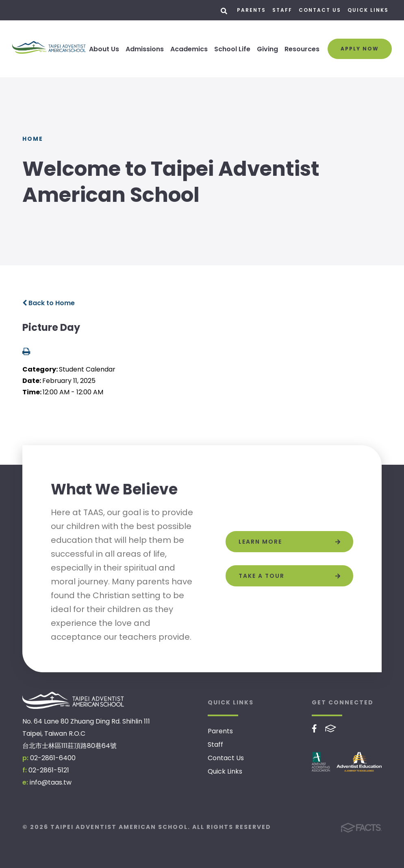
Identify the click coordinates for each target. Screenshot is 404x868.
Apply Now (360, 49)
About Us (104, 49)
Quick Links (368, 10)
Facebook (314, 728)
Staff (282, 10)
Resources (302, 49)
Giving (267, 49)
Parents (251, 10)
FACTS (331, 728)
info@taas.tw (51, 782)
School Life (232, 49)
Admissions (145, 49)
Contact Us (320, 10)
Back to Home (49, 303)
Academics (189, 49)
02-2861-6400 (53, 758)
